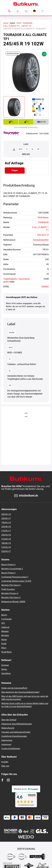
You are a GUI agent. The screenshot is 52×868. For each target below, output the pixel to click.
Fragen (15, 170)
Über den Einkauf (9, 720)
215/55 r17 (6, 531)
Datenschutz (7, 740)
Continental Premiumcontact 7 (15, 577)
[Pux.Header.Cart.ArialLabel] (26, 11)
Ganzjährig (6, 673)
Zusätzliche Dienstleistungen (14, 736)
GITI (3, 623)
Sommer (5, 665)
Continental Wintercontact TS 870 (16, 581)
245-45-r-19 (26, 26)
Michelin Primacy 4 (10, 593)
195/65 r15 (6, 523)
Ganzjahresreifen (41, 240)
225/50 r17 (6, 551)
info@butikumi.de (28, 496)
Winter (4, 669)
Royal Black (6, 652)
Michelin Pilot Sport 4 (11, 585)
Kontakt (5, 762)
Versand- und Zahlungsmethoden (16, 732)
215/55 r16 (6, 547)
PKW (19, 23)
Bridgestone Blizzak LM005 (13, 602)
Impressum (6, 744)
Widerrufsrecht (8, 728)
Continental (6, 619)
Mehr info (26, 154)
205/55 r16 (6, 514)
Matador (5, 631)
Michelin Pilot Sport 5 (11, 598)
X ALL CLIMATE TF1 (12, 26)
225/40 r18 (6, 527)
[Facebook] (2, 780)
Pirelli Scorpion (8, 589)
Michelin (5, 635)
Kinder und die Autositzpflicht (14, 688)
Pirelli (4, 644)
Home (6, 23)
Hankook (5, 627)
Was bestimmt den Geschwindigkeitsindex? (20, 692)
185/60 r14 (6, 543)
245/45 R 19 (43, 235)
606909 (45, 287)
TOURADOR (27, 23)
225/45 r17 (6, 518)
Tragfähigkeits (10, 279)
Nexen (4, 640)
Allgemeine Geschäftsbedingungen (17, 724)
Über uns (5, 766)
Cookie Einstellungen (11, 749)
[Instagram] (8, 780)
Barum (4, 615)
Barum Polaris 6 (8, 573)
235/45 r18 (6, 535)
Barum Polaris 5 (8, 565)
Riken (4, 648)
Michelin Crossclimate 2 (12, 569)
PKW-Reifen (43, 218)
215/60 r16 (6, 539)
